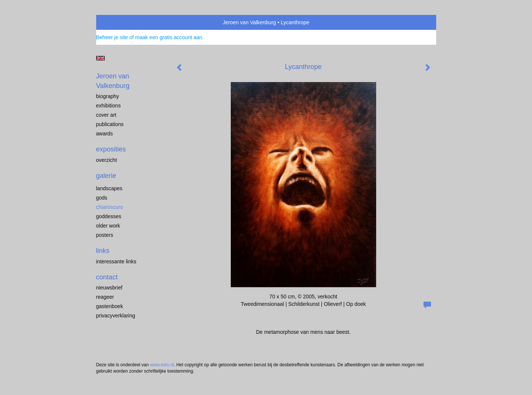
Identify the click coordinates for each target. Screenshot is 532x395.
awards (105, 134)
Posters (105, 235)
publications (110, 124)
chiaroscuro (110, 207)
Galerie (106, 176)
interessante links (116, 261)
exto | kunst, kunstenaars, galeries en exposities (117, 22)
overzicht (107, 160)
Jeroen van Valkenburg (249, 22)
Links (103, 251)
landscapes (109, 188)
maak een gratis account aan (169, 37)
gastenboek (110, 306)
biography (108, 96)
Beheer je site (112, 37)
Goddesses (109, 216)
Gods (102, 198)
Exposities (111, 149)
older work (108, 226)
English (100, 58)
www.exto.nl (162, 365)
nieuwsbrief (109, 288)
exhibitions (108, 106)
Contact (107, 277)
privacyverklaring (116, 316)
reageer (105, 297)
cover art (106, 115)
